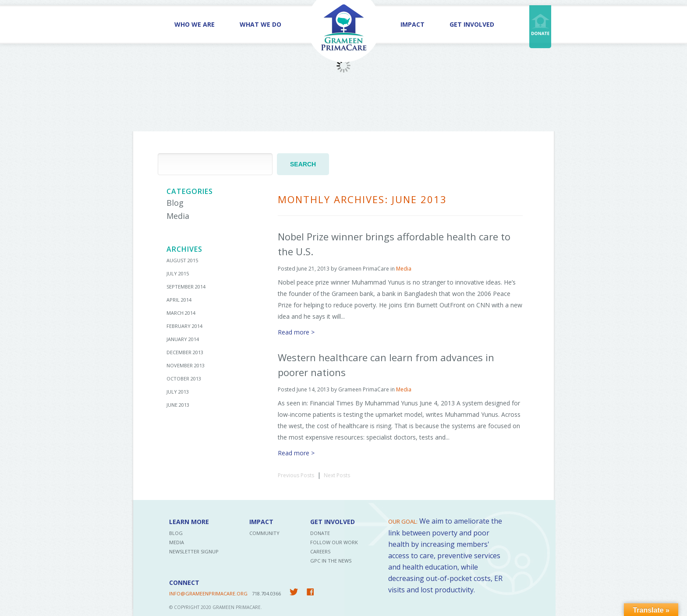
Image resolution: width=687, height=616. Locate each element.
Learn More (189, 522)
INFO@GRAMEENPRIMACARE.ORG (208, 593)
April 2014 (179, 300)
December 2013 (185, 352)
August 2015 (182, 260)
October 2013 (184, 378)
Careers (320, 551)
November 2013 (186, 365)
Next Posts (337, 475)
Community (264, 533)
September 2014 (186, 287)
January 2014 (183, 339)
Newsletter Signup (194, 551)
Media (178, 216)
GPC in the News (331, 561)
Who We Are (195, 24)
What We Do (260, 24)
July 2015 (178, 273)
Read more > (296, 332)
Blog (175, 203)
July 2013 (178, 392)
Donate (320, 533)
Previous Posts (296, 475)
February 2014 (184, 326)
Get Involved (472, 24)
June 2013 (178, 405)
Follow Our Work (334, 542)
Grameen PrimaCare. (237, 607)
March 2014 (181, 313)
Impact (413, 24)
